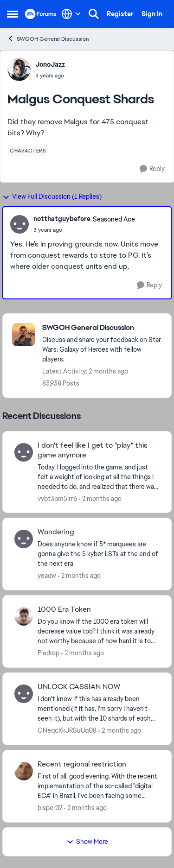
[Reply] (152, 169)
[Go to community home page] (41, 14)
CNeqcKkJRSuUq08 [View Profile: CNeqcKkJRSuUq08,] (67, 730)
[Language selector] (71, 14)
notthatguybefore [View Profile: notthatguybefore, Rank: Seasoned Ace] (62, 219)
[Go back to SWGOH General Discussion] (102, 328)
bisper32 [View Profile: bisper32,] (50, 808)
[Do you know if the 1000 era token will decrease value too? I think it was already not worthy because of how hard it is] (99, 631)
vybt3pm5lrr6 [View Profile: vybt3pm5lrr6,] (57, 498)
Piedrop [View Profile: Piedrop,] (48, 653)
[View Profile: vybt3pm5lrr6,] (24, 452)
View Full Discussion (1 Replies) (52, 196)
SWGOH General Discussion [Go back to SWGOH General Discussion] (48, 39)
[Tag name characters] (28, 151)
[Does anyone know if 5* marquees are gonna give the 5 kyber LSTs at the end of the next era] (99, 554)
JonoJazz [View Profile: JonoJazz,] (50, 64)
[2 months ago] (100, 498)
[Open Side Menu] (13, 14)
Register (120, 14)
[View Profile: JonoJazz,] (19, 70)
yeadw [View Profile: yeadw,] (47, 576)
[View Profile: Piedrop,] (24, 616)
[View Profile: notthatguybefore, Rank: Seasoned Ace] (19, 224)
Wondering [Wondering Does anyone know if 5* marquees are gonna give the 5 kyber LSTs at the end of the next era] (56, 532)
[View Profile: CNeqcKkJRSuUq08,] (24, 694)
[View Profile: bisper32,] (24, 771)
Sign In (152, 14)
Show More (87, 842)
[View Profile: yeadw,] (24, 539)
